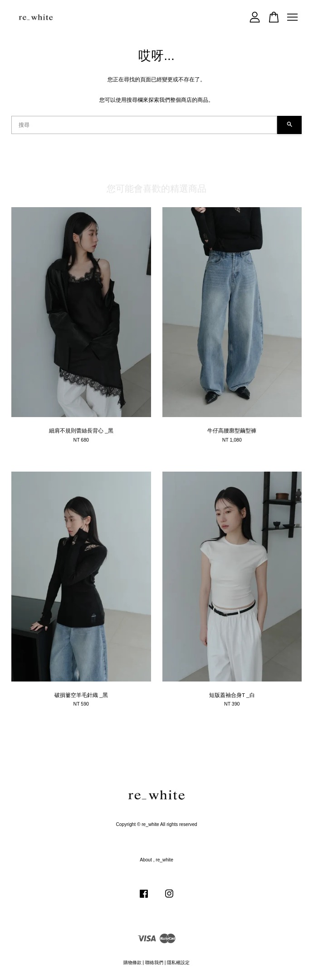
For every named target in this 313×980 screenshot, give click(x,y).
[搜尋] (144, 125)
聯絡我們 (154, 963)
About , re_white (156, 860)
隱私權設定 (178, 963)
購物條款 (132, 963)
